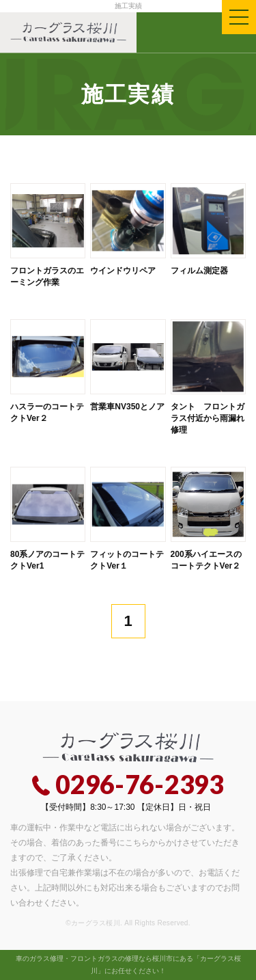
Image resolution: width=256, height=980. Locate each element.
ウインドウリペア (123, 271)
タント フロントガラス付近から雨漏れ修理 (208, 418)
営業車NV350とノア (127, 407)
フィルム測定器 (199, 271)
